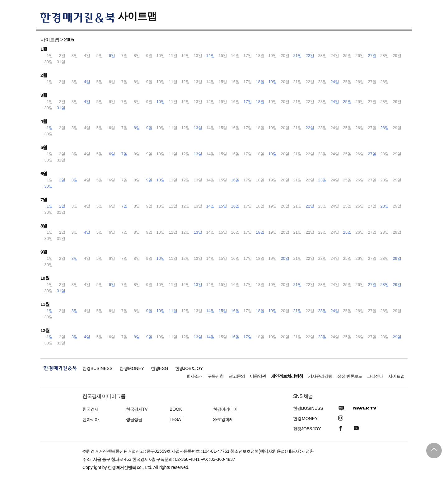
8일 (137, 128)
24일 (335, 82)
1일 (50, 128)
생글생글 (134, 419)
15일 (223, 206)
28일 (385, 128)
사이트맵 (137, 16)
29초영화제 (223, 419)
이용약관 (258, 376)
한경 (98, 368)
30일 (49, 186)
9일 (149, 128)
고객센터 (375, 376)
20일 (285, 258)
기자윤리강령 (320, 376)
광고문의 (237, 376)
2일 (62, 180)
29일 (397, 258)
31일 (61, 108)
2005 (69, 40)
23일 (322, 180)
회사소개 (194, 376)
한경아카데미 (225, 409)
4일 (87, 82)
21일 (298, 56)
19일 (273, 82)
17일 (248, 102)
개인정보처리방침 (287, 376)
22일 (310, 56)
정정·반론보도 (350, 376)
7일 (124, 154)
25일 (347, 102)
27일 (372, 56)
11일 (173, 311)
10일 (161, 102)
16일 (235, 180)
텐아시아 (91, 419)
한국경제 (91, 409)
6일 (112, 56)
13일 (198, 128)
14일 (210, 56)
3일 (75, 180)
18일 (260, 82)
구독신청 (216, 376)
